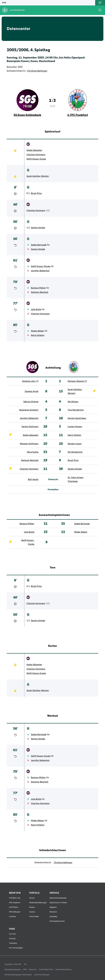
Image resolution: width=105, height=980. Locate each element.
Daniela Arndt (32, 391)
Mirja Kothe (33, 452)
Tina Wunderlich (76, 410)
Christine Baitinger (37, 71)
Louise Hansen (75, 427)
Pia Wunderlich (75, 452)
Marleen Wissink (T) (77, 381)
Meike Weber (37, 331)
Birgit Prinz (36, 193)
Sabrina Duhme (31, 402)
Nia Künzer (73, 402)
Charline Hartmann (36, 155)
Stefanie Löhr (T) (30, 381)
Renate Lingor (75, 444)
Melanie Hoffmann (29, 444)
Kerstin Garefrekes (77, 418)
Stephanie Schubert (29, 410)
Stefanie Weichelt (40, 292)
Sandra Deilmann (30, 427)
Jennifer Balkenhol (40, 271)
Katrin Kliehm (38, 335)
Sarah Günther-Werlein (38, 176)
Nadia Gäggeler (34, 150)
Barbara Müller (38, 288)
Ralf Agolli (33, 479)
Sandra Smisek (38, 228)
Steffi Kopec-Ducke (36, 159)
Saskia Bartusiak (39, 245)
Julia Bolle (36, 309)
